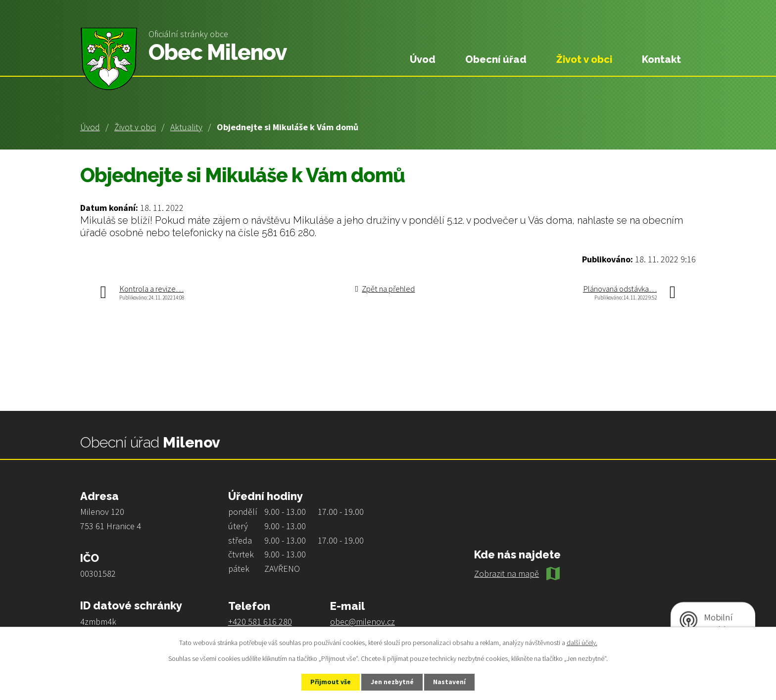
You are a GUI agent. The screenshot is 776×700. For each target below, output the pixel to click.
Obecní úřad (496, 59)
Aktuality (186, 127)
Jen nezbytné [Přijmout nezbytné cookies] (392, 682)
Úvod (90, 127)
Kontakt (661, 59)
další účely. (582, 642)
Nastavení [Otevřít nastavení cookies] (453, 682)
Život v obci (135, 127)
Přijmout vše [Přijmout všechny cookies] (328, 682)
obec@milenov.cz (363, 622)
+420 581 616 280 (260, 622)
